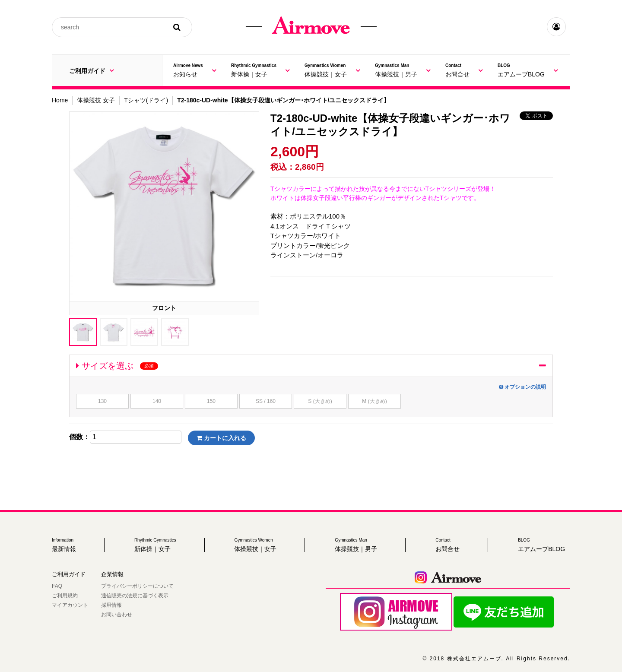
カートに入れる (221, 438)
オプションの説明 (522, 387)
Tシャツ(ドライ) (146, 100)
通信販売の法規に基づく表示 (135, 596)
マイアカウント (70, 605)
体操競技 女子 (96, 100)
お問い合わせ (117, 615)
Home (60, 100)
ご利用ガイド (91, 71)
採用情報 (111, 605)
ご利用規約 (65, 596)
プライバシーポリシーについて (137, 586)
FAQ (57, 586)
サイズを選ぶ (117, 366)
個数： (79, 437)
